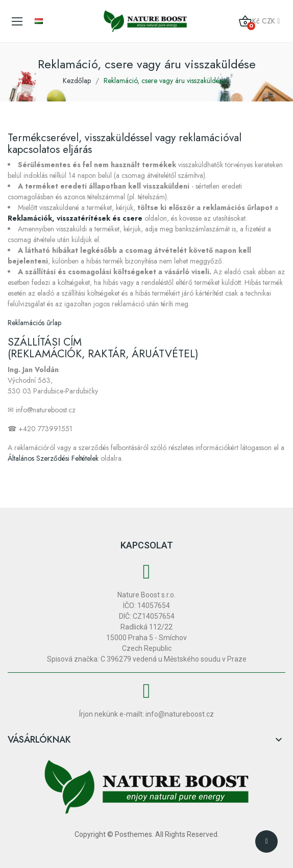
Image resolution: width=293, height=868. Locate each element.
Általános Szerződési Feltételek (53, 458)
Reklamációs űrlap (34, 323)
